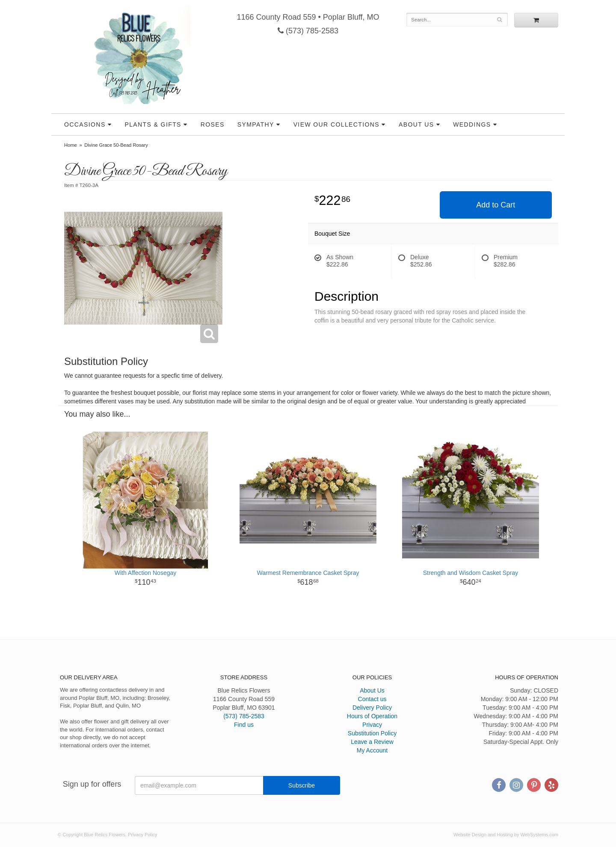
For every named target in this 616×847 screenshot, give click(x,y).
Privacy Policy (142, 835)
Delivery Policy (372, 708)
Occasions (85, 124)
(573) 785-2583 (308, 31)
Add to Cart (496, 205)
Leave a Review (372, 742)
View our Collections (336, 124)
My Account (372, 750)
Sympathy (256, 124)
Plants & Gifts (153, 124)
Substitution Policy (372, 733)
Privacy (372, 725)
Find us (244, 725)
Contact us (372, 699)
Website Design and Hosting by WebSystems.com (506, 835)
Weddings (472, 124)
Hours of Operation (372, 716)
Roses (213, 124)
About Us (416, 124)
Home (71, 145)
